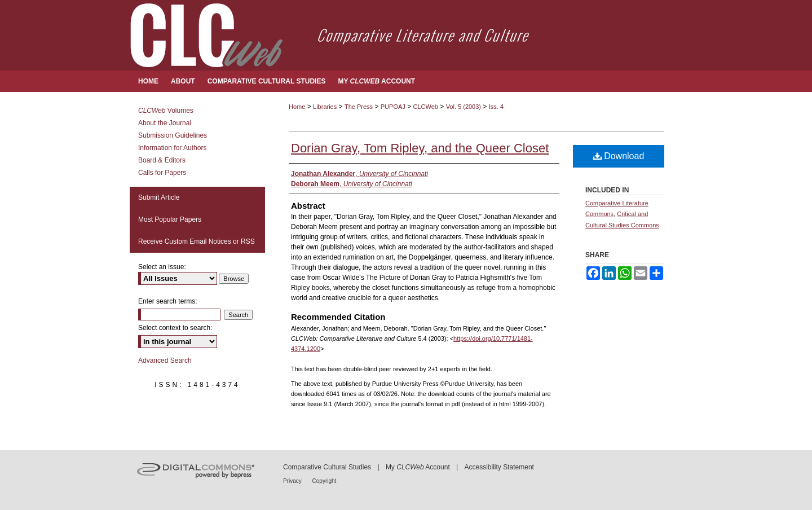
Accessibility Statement (499, 467)
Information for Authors (172, 148)
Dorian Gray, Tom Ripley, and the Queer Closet (420, 148)
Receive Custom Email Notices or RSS (197, 241)
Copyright (325, 481)
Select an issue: (162, 267)
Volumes (166, 111)
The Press (359, 107)
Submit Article (159, 197)
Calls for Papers (162, 173)
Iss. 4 (496, 107)
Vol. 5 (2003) (464, 107)
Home (297, 107)
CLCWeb (426, 107)
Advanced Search (165, 360)
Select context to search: (175, 328)
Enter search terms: (168, 301)
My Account (418, 467)
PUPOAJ (393, 107)
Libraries (325, 107)
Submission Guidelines (173, 135)
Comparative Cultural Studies (327, 467)
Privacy (293, 481)
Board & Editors (162, 160)
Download (619, 156)
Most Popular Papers (170, 219)
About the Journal (165, 123)
